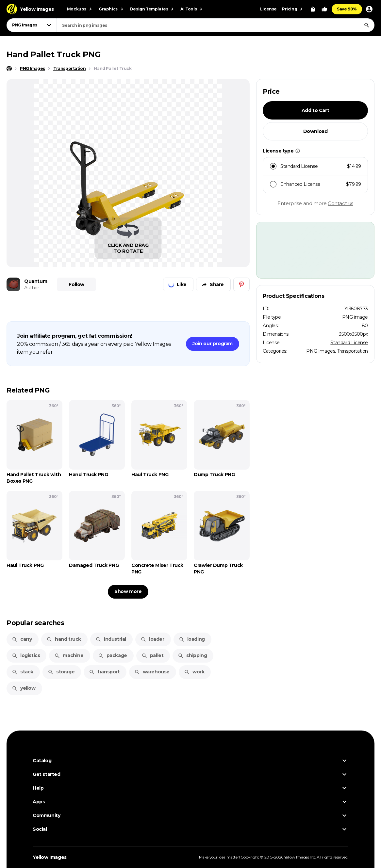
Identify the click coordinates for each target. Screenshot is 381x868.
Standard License (349, 343)
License (268, 9)
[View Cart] (313, 9)
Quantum (36, 281)
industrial (111, 639)
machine (69, 655)
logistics (26, 655)
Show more (128, 591)
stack (23, 672)
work (194, 672)
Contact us (340, 203)
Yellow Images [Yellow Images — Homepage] (50, 857)
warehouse (152, 672)
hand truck (64, 639)
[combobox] (215, 25)
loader (152, 639)
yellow (24, 688)
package (113, 655)
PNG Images (321, 351)
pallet (153, 655)
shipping (192, 655)
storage (61, 672)
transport (104, 672)
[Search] (367, 25)
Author (32, 288)
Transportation (353, 351)
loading (192, 639)
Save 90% (347, 9)
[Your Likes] (324, 9)
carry (22, 639)
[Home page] (9, 69)
